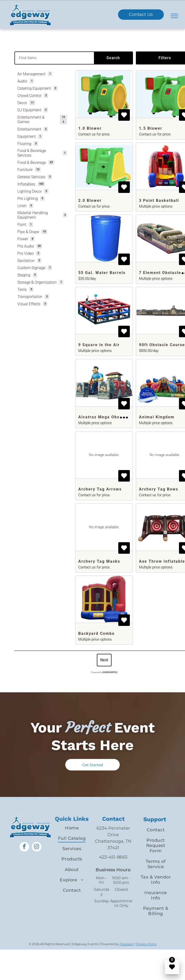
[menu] (174, 16)
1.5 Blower (151, 128)
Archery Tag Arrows (100, 489)
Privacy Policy (146, 944)
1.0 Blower (90, 128)
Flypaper (127, 944)
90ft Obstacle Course (162, 345)
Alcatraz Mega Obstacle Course (113, 417)
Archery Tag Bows (159, 489)
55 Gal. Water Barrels (102, 273)
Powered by (104, 672)
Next (104, 660)
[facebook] (24, 847)
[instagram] (37, 847)
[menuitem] (72, 828)
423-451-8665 (113, 857)
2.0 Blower (90, 200)
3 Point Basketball (159, 200)
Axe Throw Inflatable (162, 561)
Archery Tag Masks (99, 561)
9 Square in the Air (99, 345)
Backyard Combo (96, 633)
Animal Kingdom (157, 417)
